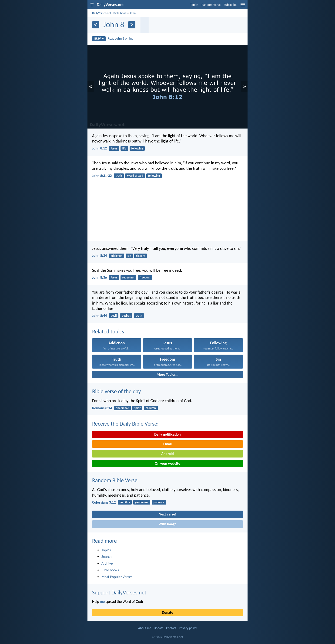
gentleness (142, 502)
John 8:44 (99, 316)
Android (167, 454)
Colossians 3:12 (104, 502)
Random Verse (211, 5)
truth (119, 176)
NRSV (99, 39)
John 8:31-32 (102, 176)
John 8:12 (99, 148)
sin (129, 256)
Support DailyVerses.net (119, 592)
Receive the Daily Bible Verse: (125, 424)
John (133, 13)
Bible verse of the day (116, 391)
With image (168, 524)
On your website (168, 463)
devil (114, 316)
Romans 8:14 (102, 408)
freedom (145, 277)
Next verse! (167, 514)
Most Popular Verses (117, 577)
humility (125, 502)
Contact (171, 628)
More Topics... (167, 375)
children (151, 408)
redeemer (129, 277)
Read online (121, 38)
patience (159, 502)
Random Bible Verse (115, 480)
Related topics (108, 331)
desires (126, 316)
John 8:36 (99, 277)
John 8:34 (99, 256)
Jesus (114, 148)
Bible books (120, 13)
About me (145, 628)
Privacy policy (188, 628)
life (124, 148)
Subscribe (230, 5)
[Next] (132, 25)
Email (168, 444)
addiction (117, 256)
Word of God (135, 176)
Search (107, 557)
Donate (167, 612)
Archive (107, 563)
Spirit (137, 408)
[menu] (243, 6)
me (102, 602)
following (137, 148)
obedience (122, 408)
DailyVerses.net (102, 13)
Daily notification (167, 434)
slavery (141, 256)
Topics (194, 5)
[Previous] (96, 25)
